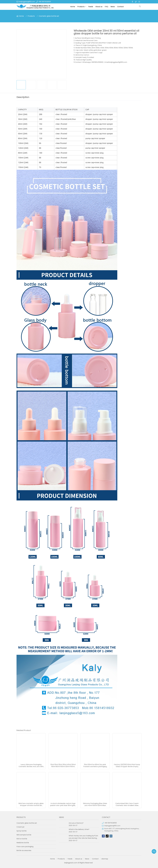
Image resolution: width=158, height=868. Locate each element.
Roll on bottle (22, 839)
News (113, 7)
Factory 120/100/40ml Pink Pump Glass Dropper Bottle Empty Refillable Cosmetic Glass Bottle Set (127, 766)
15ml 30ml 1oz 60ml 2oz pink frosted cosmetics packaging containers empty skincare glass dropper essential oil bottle (95, 766)
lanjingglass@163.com (27, 2)
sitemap (105, 859)
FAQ (106, 7)
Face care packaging (25, 847)
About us (99, 7)
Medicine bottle (23, 843)
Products (81, 7)
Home (73, 7)
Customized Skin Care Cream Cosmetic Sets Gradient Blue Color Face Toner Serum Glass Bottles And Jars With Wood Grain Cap (127, 804)
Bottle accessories (24, 850)
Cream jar (21, 827)
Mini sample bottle (24, 835)
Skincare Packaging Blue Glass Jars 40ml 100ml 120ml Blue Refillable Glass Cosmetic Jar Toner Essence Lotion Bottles (95, 804)
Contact (121, 7)
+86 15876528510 (45, 2)
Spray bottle (22, 831)
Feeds (91, 7)
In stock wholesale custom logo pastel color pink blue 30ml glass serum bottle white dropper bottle (63, 804)
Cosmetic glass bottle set (49, 16)
